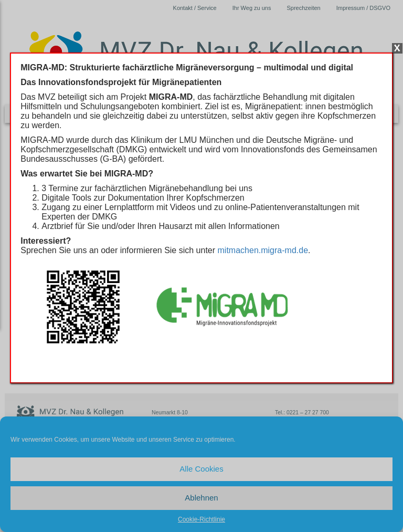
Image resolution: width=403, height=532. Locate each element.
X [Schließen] (397, 48)
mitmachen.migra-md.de (263, 250)
